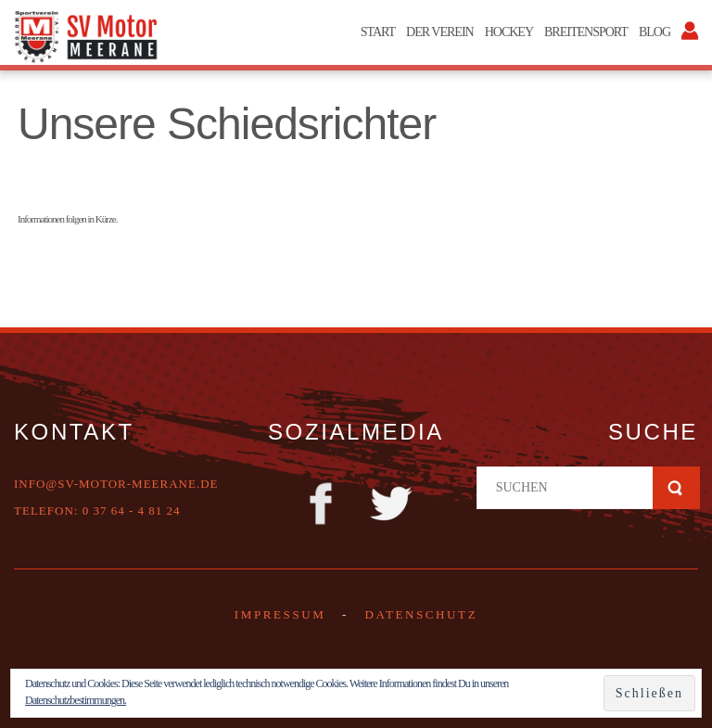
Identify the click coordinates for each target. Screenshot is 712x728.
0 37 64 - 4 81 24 (132, 511)
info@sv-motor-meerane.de (116, 484)
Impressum (280, 614)
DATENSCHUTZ (421, 614)
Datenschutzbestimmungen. (76, 700)
